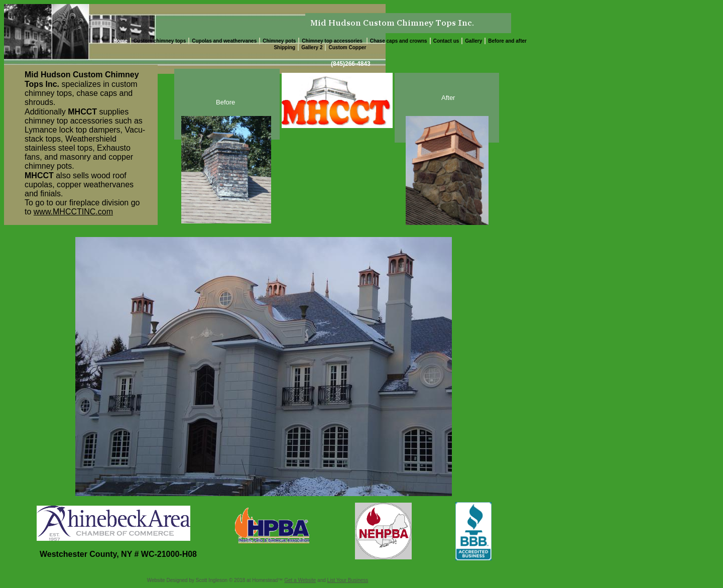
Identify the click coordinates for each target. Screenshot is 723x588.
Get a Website (300, 580)
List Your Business (348, 580)
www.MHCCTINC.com (73, 212)
